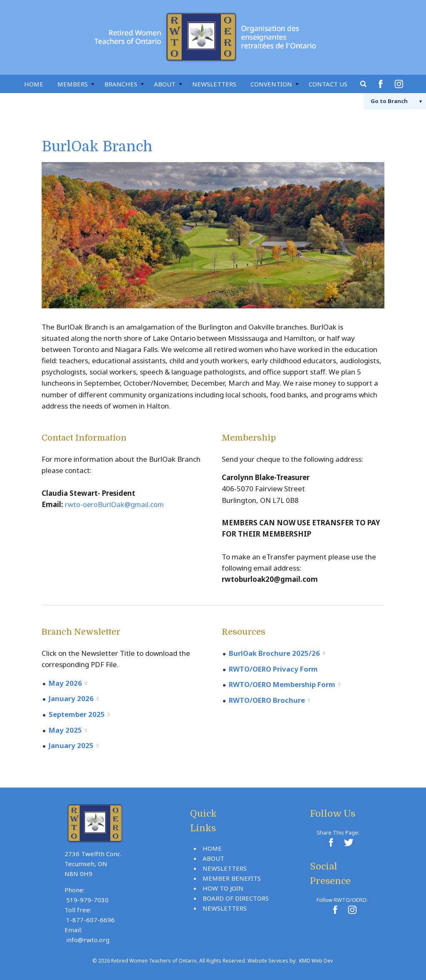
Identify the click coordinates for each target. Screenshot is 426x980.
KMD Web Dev (316, 959)
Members (73, 84)
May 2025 (66, 729)
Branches (121, 84)
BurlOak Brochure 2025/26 (275, 653)
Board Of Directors (236, 897)
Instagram (400, 84)
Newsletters (214, 84)
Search (364, 84)
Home (34, 84)
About (165, 84)
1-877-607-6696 (90, 918)
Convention (271, 84)
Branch (385, 101)
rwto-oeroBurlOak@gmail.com (115, 504)
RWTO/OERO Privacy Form (275, 669)
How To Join (223, 887)
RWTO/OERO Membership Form (284, 684)
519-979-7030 (87, 899)
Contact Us (328, 84)
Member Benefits (232, 877)
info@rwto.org (88, 938)
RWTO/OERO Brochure (268, 700)
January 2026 (71, 698)
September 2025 (77, 714)
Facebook (382, 84)
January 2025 (71, 745)
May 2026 (66, 683)
